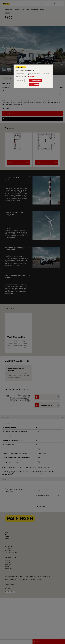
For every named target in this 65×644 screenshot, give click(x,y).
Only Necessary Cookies (36, 80)
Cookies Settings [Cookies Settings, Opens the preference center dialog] (20, 80)
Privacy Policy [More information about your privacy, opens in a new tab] (32, 76)
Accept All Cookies (34, 84)
